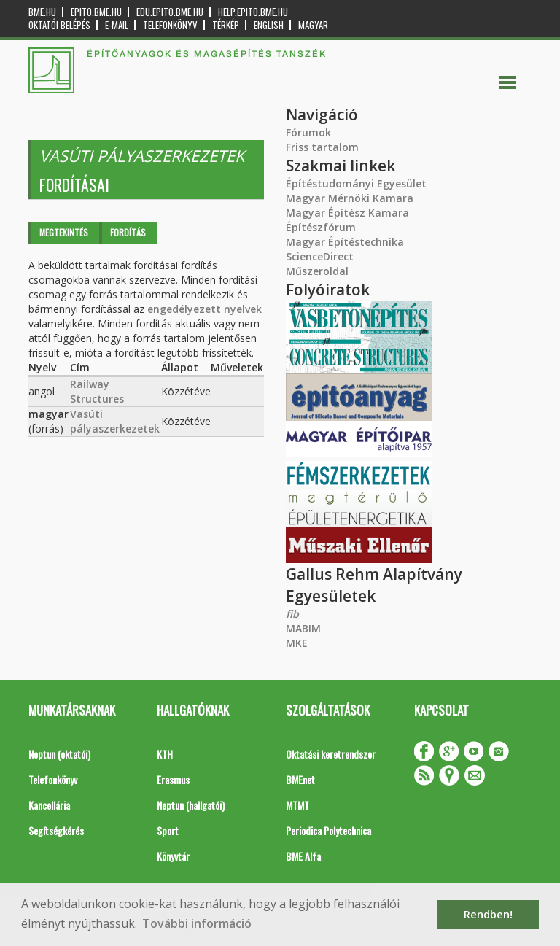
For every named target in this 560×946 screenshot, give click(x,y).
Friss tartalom (322, 147)
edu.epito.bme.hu (170, 12)
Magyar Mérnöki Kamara (350, 198)
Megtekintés (64, 232)
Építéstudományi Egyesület (356, 183)
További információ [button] (197, 923)
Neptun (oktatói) (59, 754)
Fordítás (128, 232)
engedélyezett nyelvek (205, 309)
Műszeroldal (317, 271)
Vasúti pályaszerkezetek (115, 421)
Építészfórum (321, 227)
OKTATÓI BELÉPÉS (59, 25)
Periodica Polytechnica (328, 830)
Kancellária (49, 805)
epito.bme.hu (96, 12)
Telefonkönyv (170, 25)
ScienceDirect (320, 256)
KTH (165, 754)
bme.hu (42, 12)
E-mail (117, 25)
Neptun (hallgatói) (191, 805)
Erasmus (173, 779)
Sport (168, 830)
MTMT (297, 805)
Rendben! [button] (488, 914)
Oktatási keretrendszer (331, 754)
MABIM (303, 628)
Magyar (313, 25)
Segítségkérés (56, 830)
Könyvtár (173, 856)
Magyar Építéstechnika (345, 242)
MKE (297, 643)
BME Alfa (303, 856)
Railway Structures (97, 391)
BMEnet (300, 779)
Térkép (226, 25)
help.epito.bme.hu (253, 12)
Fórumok (308, 132)
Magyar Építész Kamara (347, 213)
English (269, 25)
